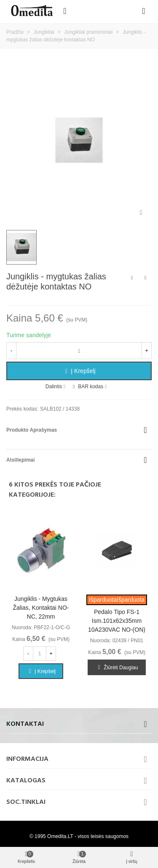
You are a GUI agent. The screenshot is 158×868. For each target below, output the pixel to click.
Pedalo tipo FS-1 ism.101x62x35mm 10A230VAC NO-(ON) (117, 621)
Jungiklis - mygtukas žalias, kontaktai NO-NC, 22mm (41, 608)
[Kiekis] (79, 351)
